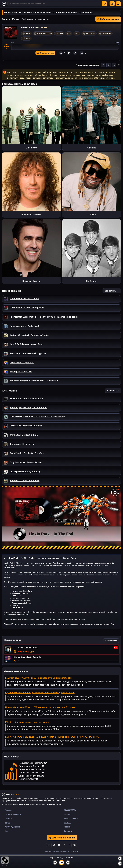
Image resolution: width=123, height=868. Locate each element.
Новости (67, 827)
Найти (105, 4)
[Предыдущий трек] (55, 863)
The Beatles (92, 281)
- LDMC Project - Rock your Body (37, 417)
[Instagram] (64, 845)
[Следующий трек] (68, 863)
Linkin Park (31, 148)
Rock (24, 19)
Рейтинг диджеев (12, 827)
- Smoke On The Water (27, 453)
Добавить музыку (108, 19)
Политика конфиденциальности (57, 851)
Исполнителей (26, 779)
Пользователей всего (29, 763)
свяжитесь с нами (51, 78)
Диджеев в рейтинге (29, 776)
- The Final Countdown (25, 481)
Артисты (67, 823)
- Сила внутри (22, 444)
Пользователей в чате (30, 766)
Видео (7, 823)
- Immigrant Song (25, 471)
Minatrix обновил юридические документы (27, 722)
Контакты (68, 831)
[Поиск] (57, 4)
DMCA (76, 851)
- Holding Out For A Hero (28, 407)
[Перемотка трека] (68, 661)
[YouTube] (59, 845)
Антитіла (92, 148)
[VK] (74, 845)
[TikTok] (49, 845)
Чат (6, 831)
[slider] (65, 47)
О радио (67, 814)
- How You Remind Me (26, 398)
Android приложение (62, 838)
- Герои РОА (22, 362)
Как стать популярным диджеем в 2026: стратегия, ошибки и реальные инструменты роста (52, 737)
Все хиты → (113, 391)
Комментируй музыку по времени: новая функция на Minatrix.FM (39, 678)
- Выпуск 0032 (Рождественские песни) (44, 317)
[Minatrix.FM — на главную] (4, 4)
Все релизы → (112, 291)
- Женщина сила (24, 435)
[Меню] (118, 4)
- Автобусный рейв (29, 335)
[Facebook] (69, 845)
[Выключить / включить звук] (120, 858)
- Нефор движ (27, 308)
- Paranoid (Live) (26, 462)
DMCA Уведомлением (104, 78)
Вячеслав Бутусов (31, 281)
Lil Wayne (92, 214)
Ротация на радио (13, 814)
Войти (112, 4)
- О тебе (24, 298)
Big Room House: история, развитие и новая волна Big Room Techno (40, 693)
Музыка (16, 19)
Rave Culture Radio (28, 648)
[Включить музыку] (62, 863)
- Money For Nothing (26, 426)
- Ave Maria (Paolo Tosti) (24, 326)
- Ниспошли (34, 381)
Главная (6, 19)
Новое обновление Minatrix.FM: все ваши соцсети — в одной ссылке (40, 707)
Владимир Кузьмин (31, 214)
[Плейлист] (120, 863)
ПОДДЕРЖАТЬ (70, 810)
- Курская (28, 353)
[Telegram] (54, 845)
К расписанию (111, 641)
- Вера (26, 344)
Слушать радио (26, 652)
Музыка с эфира (71, 818)
